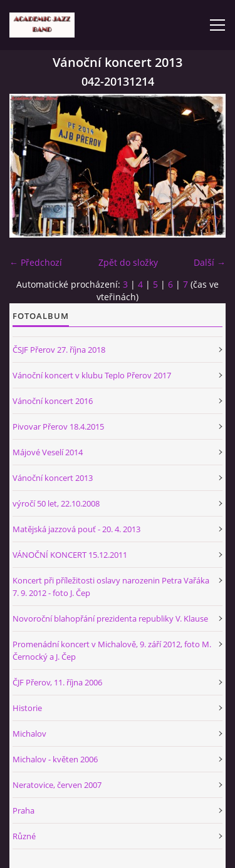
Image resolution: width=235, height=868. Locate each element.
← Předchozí (36, 262)
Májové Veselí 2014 (48, 452)
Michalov (29, 734)
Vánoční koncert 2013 (53, 478)
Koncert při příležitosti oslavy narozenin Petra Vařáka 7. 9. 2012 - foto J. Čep (111, 587)
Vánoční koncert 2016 (53, 401)
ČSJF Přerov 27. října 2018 (59, 350)
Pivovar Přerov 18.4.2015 (58, 426)
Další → (210, 262)
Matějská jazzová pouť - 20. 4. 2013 (76, 529)
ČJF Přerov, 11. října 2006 (57, 682)
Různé (24, 836)
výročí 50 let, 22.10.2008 (56, 503)
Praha (23, 810)
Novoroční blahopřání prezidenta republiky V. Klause (110, 618)
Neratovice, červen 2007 (57, 785)
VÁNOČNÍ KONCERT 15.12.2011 (70, 555)
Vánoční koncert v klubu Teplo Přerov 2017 (92, 375)
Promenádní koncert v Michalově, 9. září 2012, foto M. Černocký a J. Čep (112, 650)
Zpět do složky (128, 262)
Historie (27, 708)
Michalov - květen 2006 (55, 759)
